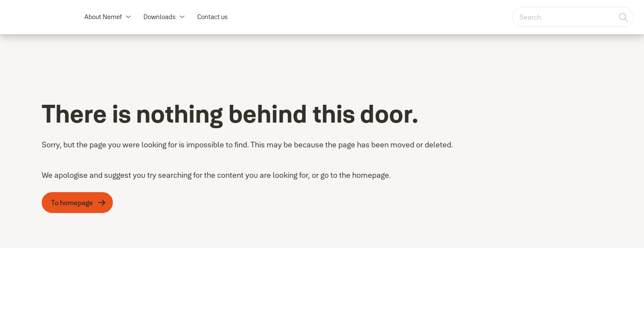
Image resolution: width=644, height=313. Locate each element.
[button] (128, 17)
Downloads (159, 17)
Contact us (212, 17)
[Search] (624, 17)
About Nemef (103, 17)
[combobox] (573, 17)
